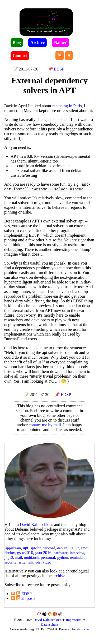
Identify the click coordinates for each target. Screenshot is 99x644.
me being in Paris (67, 110)
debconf (49, 552)
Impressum (74, 624)
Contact (20, 59)
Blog (17, 46)
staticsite (83, 633)
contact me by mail (45, 429)
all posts (26, 603)
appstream (13, 552)
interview (77, 557)
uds (38, 566)
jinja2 (9, 562)
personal (48, 562)
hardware (61, 557)
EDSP (59, 73)
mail (19, 562)
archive (59, 580)
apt (26, 552)
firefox (10, 557)
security (11, 566)
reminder (77, 562)
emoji (85, 552)
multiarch (31, 562)
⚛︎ (13, 598)
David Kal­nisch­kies (36, 529)
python (63, 562)
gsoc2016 (43, 557)
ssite (22, 566)
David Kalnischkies (47, 624)
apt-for (36, 552)
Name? (60, 46)
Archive (37, 46)
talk (30, 566)
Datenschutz (50, 629)
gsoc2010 (25, 557)
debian (62, 552)
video (47, 566)
